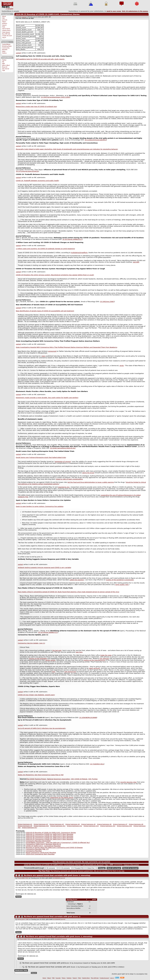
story (44, 356)
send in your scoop (114, 11)
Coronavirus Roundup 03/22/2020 (38, 841)
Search (4, 25)
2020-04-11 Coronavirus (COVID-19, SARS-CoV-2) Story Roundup (50, 834)
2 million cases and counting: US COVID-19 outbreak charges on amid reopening (45, 249)
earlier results (50, 660)
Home (44, 978)
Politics (4, 53)
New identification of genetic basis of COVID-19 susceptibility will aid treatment (45, 311)
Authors (5, 23)
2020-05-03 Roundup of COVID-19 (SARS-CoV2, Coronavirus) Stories (51, 833)
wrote (122, 366)
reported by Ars (64, 487)
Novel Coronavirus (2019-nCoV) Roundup (41, 853)
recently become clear (128, 782)
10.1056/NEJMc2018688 (88, 718)
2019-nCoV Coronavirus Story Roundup (40, 854)
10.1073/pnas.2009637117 (48, 632)
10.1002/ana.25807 (107, 302)
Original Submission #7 (120, 824)
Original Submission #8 (136, 824)
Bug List (5, 67)
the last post (57, 650)
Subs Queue (6, 32)
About (4, 16)
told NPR (136, 262)
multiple (74, 253)
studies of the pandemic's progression (120, 580)
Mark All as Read (114, 868)
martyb (24, 17)
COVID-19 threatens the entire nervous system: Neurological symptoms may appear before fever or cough (55, 275)
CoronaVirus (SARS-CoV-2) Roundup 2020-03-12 (43, 844)
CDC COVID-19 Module (79, 779)
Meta (4, 51)
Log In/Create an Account (93, 865)
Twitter (4, 60)
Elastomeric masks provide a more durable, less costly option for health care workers (47, 398)
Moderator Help (21, 970)
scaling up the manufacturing (94, 660)
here (54, 672)
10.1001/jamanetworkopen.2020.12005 (55, 97)
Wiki (3, 64)
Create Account (7, 36)
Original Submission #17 (29, 828)
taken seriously (94, 668)
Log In (4, 37)
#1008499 (57, 919)
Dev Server (6, 69)
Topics (4, 22)
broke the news (106, 655)
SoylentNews (7, 6)
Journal (63, 878)
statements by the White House (62, 798)
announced (52, 351)
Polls (4, 27)
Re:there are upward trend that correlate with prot (48, 875)
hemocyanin (85, 967)
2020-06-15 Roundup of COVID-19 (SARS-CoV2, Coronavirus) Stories (48, 14)
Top (107, 865)
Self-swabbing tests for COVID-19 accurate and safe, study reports (40, 59)
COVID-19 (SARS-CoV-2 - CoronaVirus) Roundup (43, 846)
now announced (70, 672)
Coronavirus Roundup (34, 851)
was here (79, 652)
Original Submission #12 (74, 826)
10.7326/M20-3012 (97, 764)
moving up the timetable (38, 659)
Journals (5, 20)
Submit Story (6, 30)
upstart (19, 53)
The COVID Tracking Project (36, 779)
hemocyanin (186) (23, 919)
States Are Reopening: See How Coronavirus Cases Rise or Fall (41, 775)
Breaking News (7, 46)
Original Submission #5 (88, 824)
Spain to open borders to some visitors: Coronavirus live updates (40, 506)
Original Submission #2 (41, 824)
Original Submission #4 (73, 824)
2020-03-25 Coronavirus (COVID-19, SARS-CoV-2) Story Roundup (50, 839)
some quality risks (122, 585)
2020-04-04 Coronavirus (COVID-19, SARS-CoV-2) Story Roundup (50, 836)
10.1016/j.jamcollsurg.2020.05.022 (63, 448)
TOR (3, 71)
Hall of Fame (6, 29)
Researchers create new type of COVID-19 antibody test (36, 107)
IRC (3, 62)
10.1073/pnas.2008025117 (72, 239)
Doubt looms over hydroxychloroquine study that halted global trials (41, 457)
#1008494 (56, 878)
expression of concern (63, 462)
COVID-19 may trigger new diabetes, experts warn (36, 695)
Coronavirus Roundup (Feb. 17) (37, 849)
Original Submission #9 (25, 826)
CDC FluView (93, 779)
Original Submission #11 (58, 826)
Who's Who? (6, 65)
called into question (77, 580)
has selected (104, 659)
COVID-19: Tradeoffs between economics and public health (37, 181)
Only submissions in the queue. (135, 11)
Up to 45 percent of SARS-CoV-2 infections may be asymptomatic (42, 728)
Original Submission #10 (41, 826)
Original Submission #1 (25, 824)
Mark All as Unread (130, 868)
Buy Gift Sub (6, 34)
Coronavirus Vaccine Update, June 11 (31, 643)
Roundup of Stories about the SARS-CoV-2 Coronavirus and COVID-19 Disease (54, 848)
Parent (18, 897)
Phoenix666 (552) (23, 878)
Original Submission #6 (104, 824)
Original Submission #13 (91, 826)
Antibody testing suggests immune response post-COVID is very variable (44, 568)
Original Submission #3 (57, 824)
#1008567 (58, 939)
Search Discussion (132, 865)
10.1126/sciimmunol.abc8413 (96, 140)
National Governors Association (58, 779)
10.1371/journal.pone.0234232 (27, 171)
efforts (85, 253)
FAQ (3, 18)
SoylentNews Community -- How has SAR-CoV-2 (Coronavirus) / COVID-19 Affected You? (58, 843)
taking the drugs (88, 473)
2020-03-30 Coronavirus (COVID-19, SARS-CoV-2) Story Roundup (50, 838)
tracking (80, 253)
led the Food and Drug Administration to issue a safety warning (91, 482)
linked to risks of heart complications (69, 479)
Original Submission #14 (108, 826)
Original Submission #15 (124, 826)
